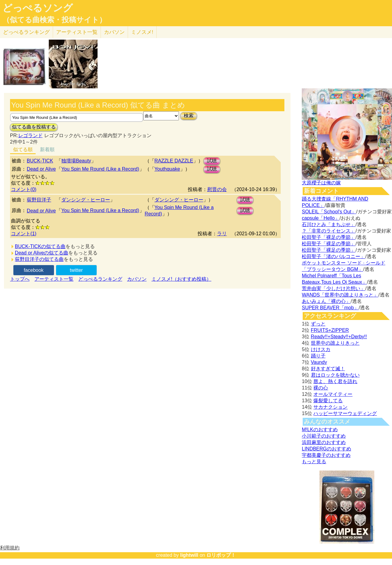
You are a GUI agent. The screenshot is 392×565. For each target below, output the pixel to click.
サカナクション (330, 407)
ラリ (222, 234)
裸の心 (321, 388)
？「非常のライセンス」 (329, 231)
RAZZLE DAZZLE (174, 161)
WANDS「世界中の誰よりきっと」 (340, 295)
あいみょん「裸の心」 (326, 301)
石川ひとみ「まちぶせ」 (329, 224)
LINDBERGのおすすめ (326, 449)
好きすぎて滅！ (328, 369)
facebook (34, 270)
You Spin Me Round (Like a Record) (100, 169)
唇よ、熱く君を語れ (335, 381)
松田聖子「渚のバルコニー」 (333, 256)
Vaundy (319, 362)
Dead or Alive (41, 169)
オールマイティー (333, 394)
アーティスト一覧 (54, 279)
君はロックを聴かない (335, 375)
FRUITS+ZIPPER (330, 330)
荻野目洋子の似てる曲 (39, 259)
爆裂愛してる (328, 401)
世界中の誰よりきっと (335, 343)
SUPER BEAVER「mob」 (330, 308)
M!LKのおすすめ (320, 430)
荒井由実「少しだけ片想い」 (333, 288)
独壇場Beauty (76, 161)
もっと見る (314, 462)
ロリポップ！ (221, 555)
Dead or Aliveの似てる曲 (42, 253)
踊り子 (318, 356)
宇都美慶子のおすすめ (326, 455)
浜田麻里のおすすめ (324, 442)
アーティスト (77, 32)
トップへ (20, 279)
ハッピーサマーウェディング (345, 413)
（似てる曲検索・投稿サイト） (54, 20)
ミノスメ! (142, 32)
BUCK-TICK (40, 161)
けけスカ (321, 349)
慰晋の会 (217, 189)
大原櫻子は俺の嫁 (321, 183)
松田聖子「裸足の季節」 (329, 237)
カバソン (114, 32)
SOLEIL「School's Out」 (329, 212)
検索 (189, 116)
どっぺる (26, 32)
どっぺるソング (38, 8)
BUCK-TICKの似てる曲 (40, 246)
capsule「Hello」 (321, 218)
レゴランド (30, 135)
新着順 (47, 149)
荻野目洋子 (39, 200)
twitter (76, 270)
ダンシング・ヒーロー (86, 200)
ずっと (318, 324)
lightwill (189, 555)
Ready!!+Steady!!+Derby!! (339, 337)
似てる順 (23, 149)
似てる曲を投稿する (34, 127)
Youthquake (167, 169)
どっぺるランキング (100, 279)
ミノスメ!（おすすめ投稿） (181, 279)
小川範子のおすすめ (324, 436)
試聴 (212, 161)
